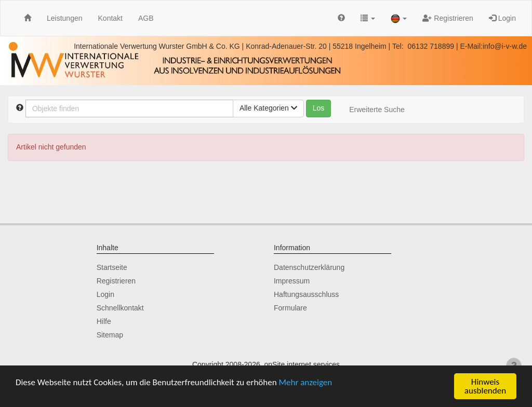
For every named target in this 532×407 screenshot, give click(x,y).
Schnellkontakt (120, 308)
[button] (368, 18)
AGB (146, 18)
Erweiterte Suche (377, 110)
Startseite (112, 267)
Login (502, 18)
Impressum (292, 281)
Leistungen (65, 18)
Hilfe (104, 321)
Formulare (290, 308)
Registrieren (448, 18)
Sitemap (110, 335)
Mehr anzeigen (306, 382)
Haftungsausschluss (306, 294)
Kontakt (110, 18)
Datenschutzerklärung (309, 267)
